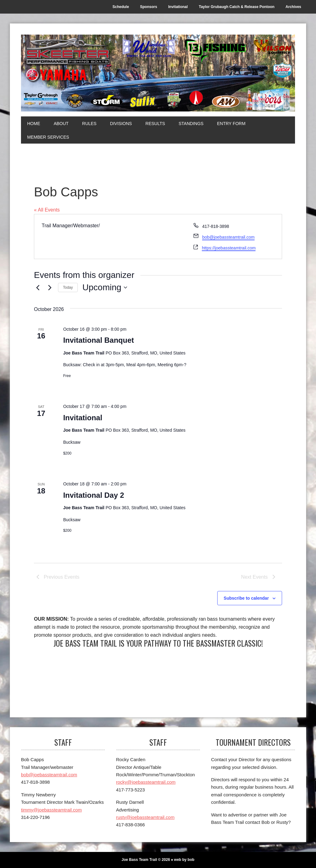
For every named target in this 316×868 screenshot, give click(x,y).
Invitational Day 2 (94, 495)
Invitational (83, 418)
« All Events (47, 210)
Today (68, 287)
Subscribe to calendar (246, 598)
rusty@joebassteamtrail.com (145, 817)
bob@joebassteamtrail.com (228, 237)
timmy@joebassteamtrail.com (51, 810)
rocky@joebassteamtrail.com (146, 782)
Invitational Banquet (99, 340)
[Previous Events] (38, 287)
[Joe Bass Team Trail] (158, 73)
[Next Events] (50, 287)
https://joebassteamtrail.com (229, 248)
